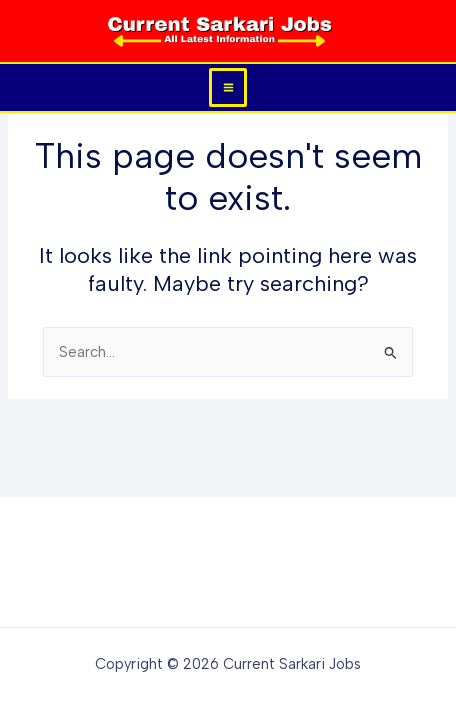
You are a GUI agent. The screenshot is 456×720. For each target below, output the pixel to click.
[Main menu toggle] (228, 87)
